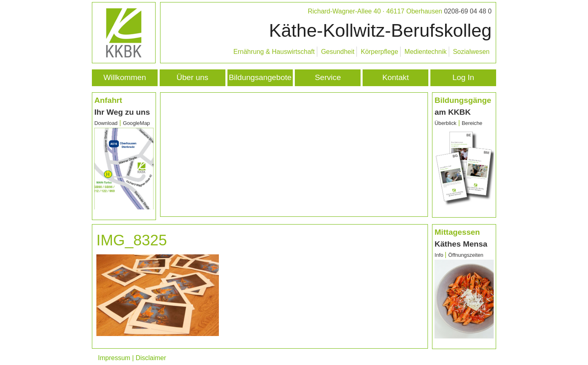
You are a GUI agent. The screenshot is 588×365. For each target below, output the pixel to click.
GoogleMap (136, 123)
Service (328, 77)
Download (106, 123)
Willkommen (125, 77)
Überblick (445, 123)
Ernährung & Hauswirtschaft (274, 52)
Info (440, 255)
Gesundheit (338, 52)
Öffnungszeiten (466, 255)
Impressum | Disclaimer (132, 358)
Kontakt (395, 77)
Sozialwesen (471, 52)
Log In (463, 77)
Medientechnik (426, 52)
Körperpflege (379, 52)
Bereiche (472, 123)
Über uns (192, 77)
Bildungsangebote (260, 77)
